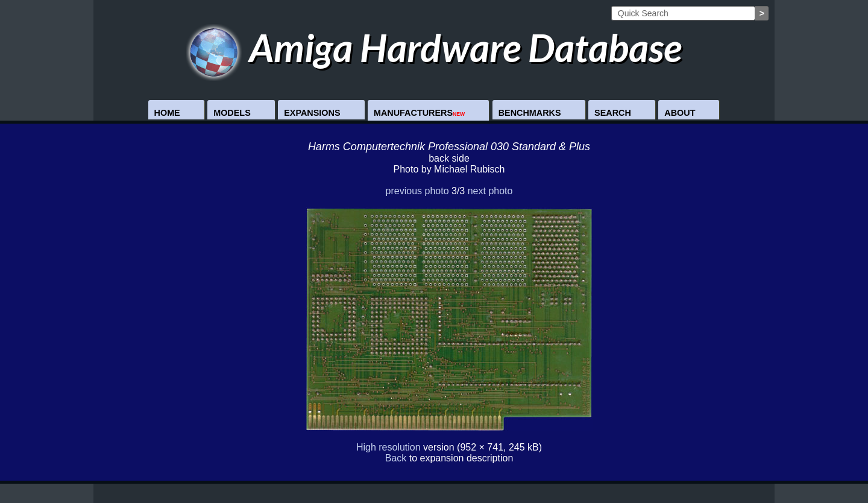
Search (613, 113)
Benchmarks (530, 113)
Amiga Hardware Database (434, 47)
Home (167, 113)
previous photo (417, 191)
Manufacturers (419, 113)
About (680, 113)
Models (232, 113)
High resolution (388, 447)
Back (396, 458)
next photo (490, 191)
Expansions (312, 113)
